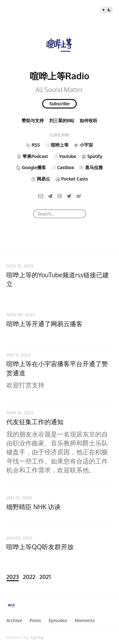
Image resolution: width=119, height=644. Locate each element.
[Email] (41, 196)
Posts (35, 620)
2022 (29, 577)
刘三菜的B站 (62, 120)
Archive (14, 620)
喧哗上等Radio (60, 76)
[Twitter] (69, 196)
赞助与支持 (33, 120)
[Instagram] (60, 196)
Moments (85, 620)
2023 (13, 577)
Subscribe (60, 104)
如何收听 (89, 120)
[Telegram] (50, 196)
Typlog (37, 637)
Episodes (58, 620)
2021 (45, 577)
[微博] (79, 196)
